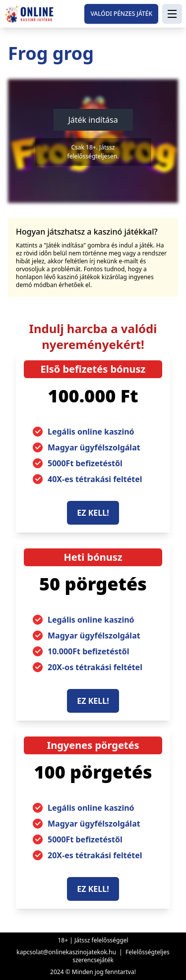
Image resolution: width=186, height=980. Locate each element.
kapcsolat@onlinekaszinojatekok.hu (66, 952)
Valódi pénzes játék (121, 14)
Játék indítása (93, 120)
